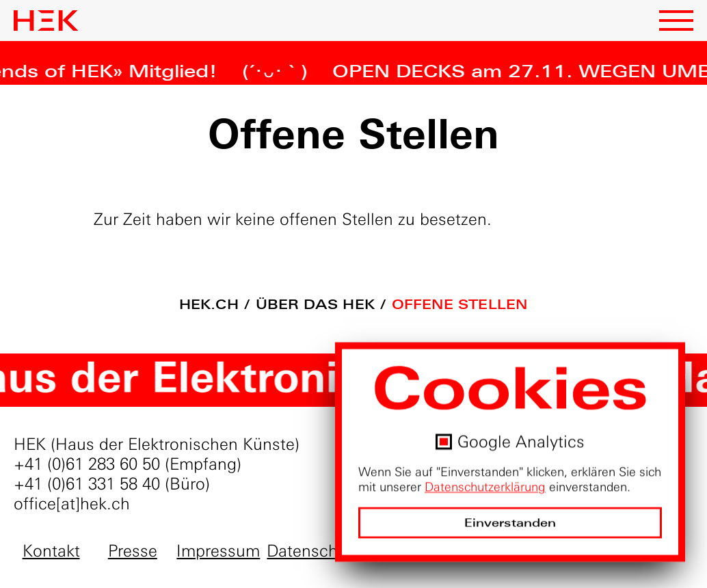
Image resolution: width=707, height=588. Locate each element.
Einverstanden (510, 523)
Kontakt (51, 551)
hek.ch (209, 305)
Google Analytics (521, 442)
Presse (133, 551)
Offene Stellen (460, 305)
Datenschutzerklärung (485, 487)
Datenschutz (314, 551)
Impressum (218, 551)
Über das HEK (315, 305)
